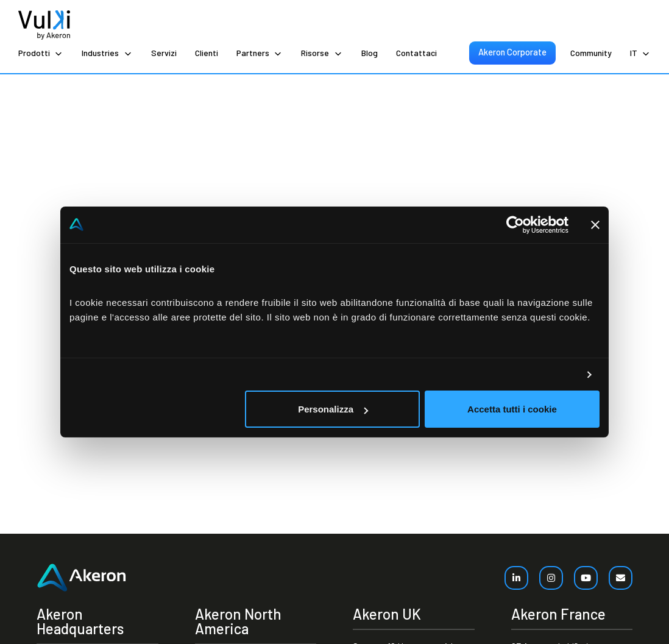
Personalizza (333, 409)
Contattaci (416, 53)
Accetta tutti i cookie (512, 409)
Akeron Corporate (513, 52)
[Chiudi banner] (595, 225)
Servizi (164, 53)
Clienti (207, 53)
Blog (370, 53)
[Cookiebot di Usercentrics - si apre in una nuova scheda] (515, 225)
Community (591, 53)
